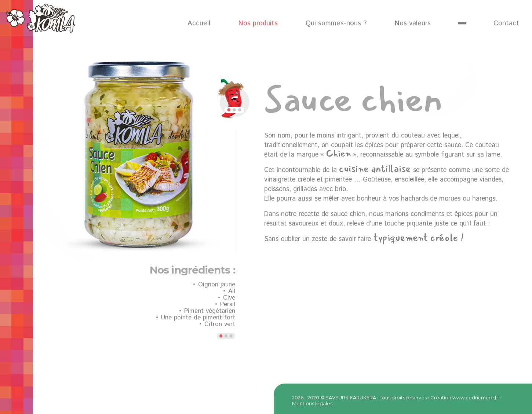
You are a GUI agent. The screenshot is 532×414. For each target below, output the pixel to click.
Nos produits (258, 23)
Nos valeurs (413, 23)
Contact (506, 23)
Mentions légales (312, 403)
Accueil (199, 23)
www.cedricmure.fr (475, 397)
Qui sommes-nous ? (336, 23)
